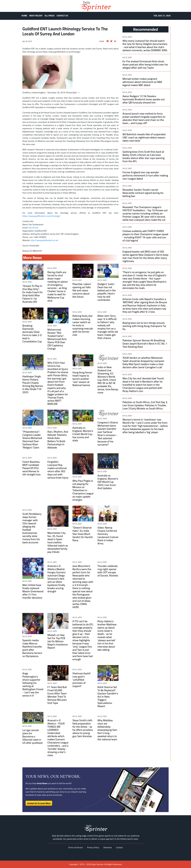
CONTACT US (62, 16)
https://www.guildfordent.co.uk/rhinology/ (41, 216)
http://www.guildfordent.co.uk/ (45, 240)
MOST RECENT (36, 16)
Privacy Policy (93, 847)
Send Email (33, 228)
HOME (24, 16)
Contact (119, 847)
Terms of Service (76, 847)
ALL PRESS (50, 16)
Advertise (108, 847)
